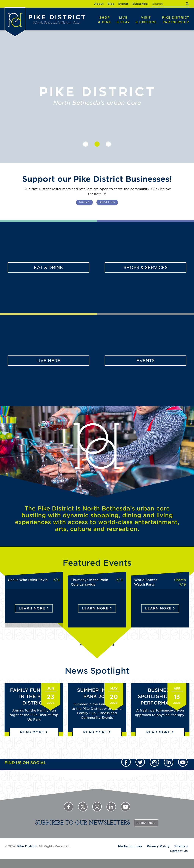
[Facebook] (126, 762)
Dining (84, 202)
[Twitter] (140, 762)
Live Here (48, 361)
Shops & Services (146, 267)
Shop (105, 20)
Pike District (176, 20)
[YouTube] (183, 762)
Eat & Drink (48, 267)
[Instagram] (154, 762)
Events (123, 4)
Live (123, 20)
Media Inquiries (130, 846)
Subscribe (140, 4)
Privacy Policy (158, 846)
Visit (146, 20)
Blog (111, 4)
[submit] (187, 4)
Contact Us (179, 851)
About (99, 4)
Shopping (107, 202)
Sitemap (181, 846)
